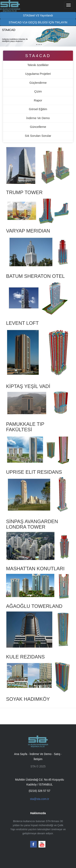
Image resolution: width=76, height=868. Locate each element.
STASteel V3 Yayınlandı (38, 15)
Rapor (38, 100)
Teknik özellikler (38, 65)
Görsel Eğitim (38, 109)
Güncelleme (38, 127)
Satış (57, 754)
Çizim (38, 91)
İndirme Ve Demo (38, 118)
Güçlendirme (38, 83)
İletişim (38, 759)
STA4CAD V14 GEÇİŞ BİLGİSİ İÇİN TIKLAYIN (38, 22)
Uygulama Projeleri (38, 74)
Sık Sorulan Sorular (38, 136)
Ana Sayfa (21, 754)
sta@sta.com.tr (40, 799)
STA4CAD (38, 56)
